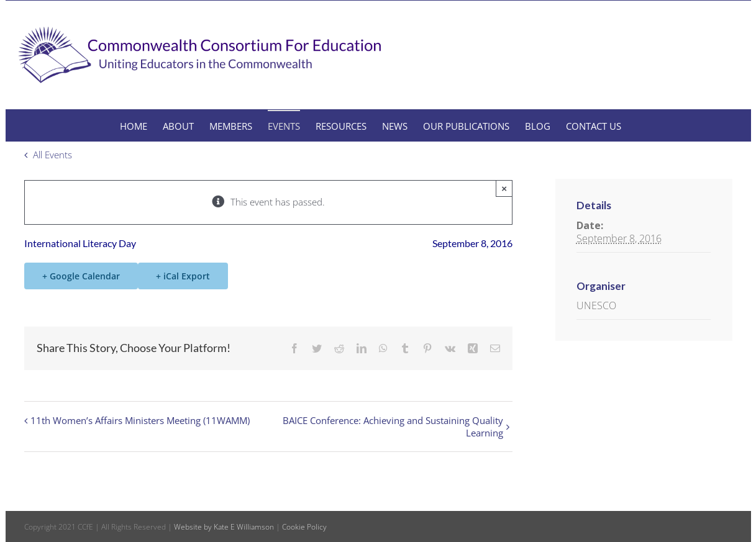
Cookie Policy (304, 527)
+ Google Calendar (81, 276)
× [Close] (504, 188)
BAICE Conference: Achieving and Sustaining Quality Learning (393, 427)
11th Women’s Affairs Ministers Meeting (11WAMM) (140, 420)
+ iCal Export (183, 276)
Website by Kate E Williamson (224, 527)
